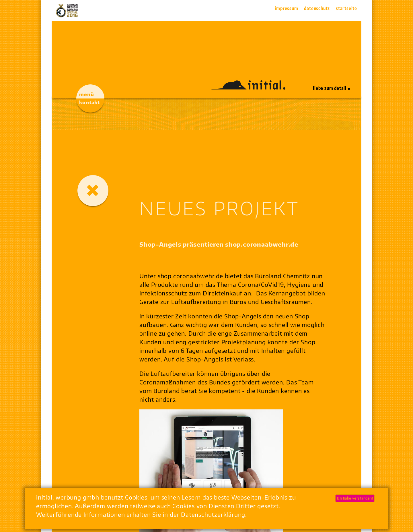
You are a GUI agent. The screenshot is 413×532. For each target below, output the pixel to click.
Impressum (286, 8)
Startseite (346, 8)
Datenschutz (317, 8)
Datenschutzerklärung (213, 514)
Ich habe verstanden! (355, 498)
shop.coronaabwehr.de (190, 276)
